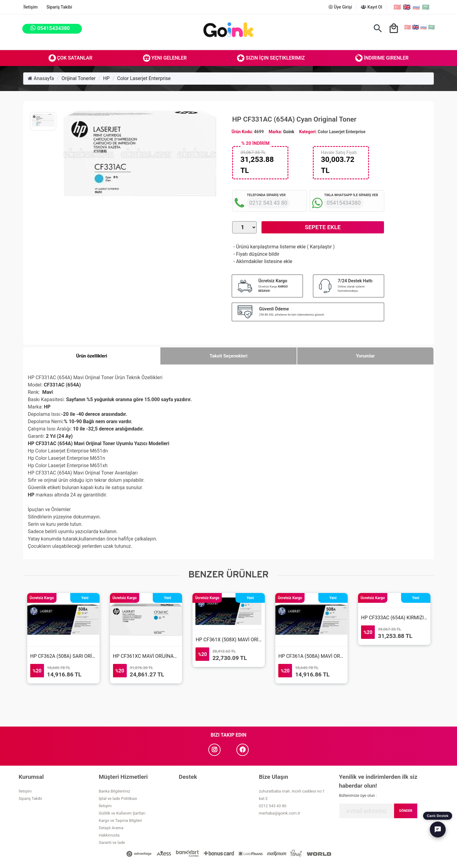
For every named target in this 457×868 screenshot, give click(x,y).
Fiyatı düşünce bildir (256, 254)
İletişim (31, 7)
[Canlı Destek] (438, 830)
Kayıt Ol (371, 7)
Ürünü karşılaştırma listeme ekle (269, 247)
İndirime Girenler (382, 58)
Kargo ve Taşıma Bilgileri (120, 820)
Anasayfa (41, 78)
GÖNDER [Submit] (406, 811)
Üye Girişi (340, 7)
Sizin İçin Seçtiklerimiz (271, 58)
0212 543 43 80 (272, 806)
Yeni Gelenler (165, 58)
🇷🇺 (416, 7)
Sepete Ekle (323, 227)
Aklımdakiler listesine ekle (262, 261)
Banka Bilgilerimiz (114, 791)
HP (106, 78)
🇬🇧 (407, 7)
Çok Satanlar (71, 58)
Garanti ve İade (112, 842)
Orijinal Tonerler (79, 78)
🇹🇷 (397, 7)
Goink (289, 132)
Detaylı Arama (111, 828)
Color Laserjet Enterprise (144, 78)
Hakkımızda (109, 835)
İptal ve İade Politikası (118, 798)
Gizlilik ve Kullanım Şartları (122, 813)
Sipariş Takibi (59, 7)
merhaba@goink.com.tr (280, 813)
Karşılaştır (321, 247)
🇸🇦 (426, 7)
